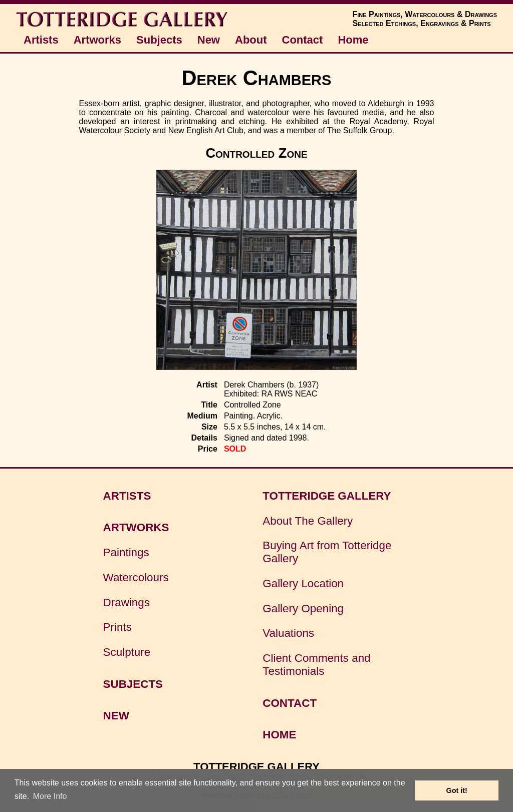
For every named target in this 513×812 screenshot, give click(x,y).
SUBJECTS (133, 684)
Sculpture (127, 652)
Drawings (126, 602)
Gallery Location (303, 583)
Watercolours (136, 577)
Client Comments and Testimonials (316, 665)
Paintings (126, 552)
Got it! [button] (457, 790)
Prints (117, 627)
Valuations (288, 633)
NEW (116, 716)
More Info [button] (50, 796)
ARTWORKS (136, 527)
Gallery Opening (303, 608)
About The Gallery (308, 521)
